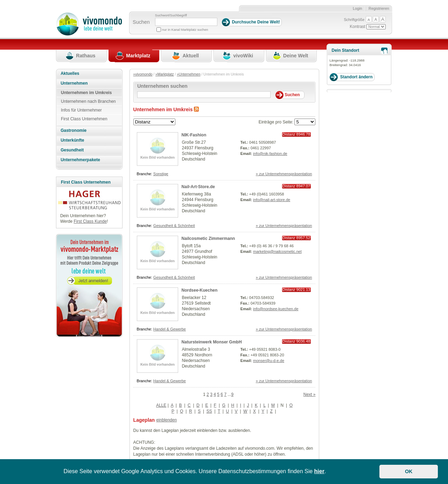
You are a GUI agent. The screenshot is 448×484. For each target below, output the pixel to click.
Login (358, 8)
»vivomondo (143, 74)
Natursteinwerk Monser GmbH (212, 342)
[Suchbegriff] (186, 22)
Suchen (141, 22)
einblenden (166, 420)
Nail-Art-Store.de (198, 187)
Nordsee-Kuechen (200, 290)
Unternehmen (74, 83)
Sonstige (161, 174)
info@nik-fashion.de (270, 154)
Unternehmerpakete (80, 160)
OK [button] (409, 471)
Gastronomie (73, 130)
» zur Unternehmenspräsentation (284, 174)
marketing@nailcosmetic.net (277, 251)
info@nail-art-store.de (272, 200)
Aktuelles (70, 73)
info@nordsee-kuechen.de (276, 309)
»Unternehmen (188, 74)
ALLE (161, 405)
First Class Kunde (90, 221)
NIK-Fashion (194, 135)
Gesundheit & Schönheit (174, 226)
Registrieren (379, 8)
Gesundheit (72, 150)
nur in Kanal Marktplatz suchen (185, 30)
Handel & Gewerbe (170, 329)
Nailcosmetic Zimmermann (208, 239)
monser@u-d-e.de (269, 361)
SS (209, 411)
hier (319, 471)
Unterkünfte (72, 140)
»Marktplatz (165, 74)
